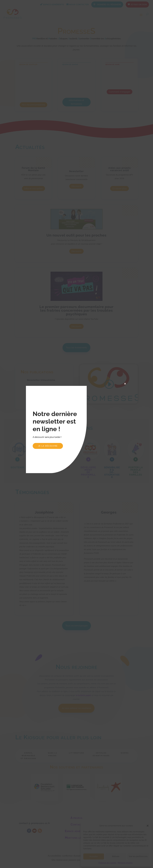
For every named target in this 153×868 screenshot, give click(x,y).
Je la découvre (48, 446)
